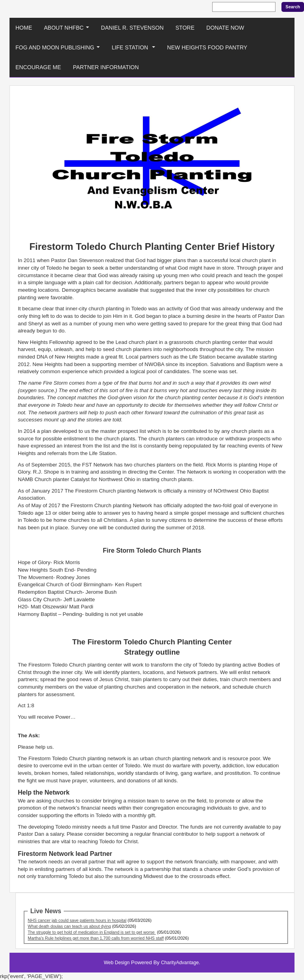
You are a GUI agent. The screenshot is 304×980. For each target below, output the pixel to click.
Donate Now (225, 28)
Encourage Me (38, 67)
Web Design (117, 963)
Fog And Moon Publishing (59, 50)
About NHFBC (68, 30)
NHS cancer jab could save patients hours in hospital (77, 920)
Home (24, 28)
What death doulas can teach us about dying (69, 926)
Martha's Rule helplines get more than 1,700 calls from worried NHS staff (96, 938)
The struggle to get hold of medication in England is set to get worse (92, 932)
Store (185, 28)
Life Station (135, 50)
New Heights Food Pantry (207, 47)
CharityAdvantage (180, 963)
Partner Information (106, 67)
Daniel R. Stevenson (132, 28)
